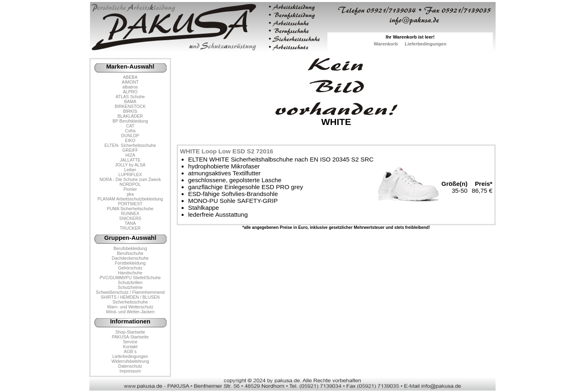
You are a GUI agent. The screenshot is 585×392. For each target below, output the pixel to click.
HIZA (130, 155)
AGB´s (130, 351)
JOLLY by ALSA (130, 165)
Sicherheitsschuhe (130, 302)
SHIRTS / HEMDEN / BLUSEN (130, 297)
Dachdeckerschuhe (130, 258)
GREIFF (130, 150)
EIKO (130, 140)
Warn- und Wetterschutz (130, 307)
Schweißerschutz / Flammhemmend (130, 292)
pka (130, 194)
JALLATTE (130, 160)
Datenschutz (130, 366)
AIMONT (130, 82)
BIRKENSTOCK (130, 106)
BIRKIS (130, 111)
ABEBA (130, 77)
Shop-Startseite (130, 332)
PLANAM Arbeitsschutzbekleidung (130, 199)
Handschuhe (130, 273)
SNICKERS (130, 218)
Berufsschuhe (130, 253)
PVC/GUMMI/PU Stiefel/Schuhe (130, 278)
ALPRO (130, 92)
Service (130, 342)
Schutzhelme (130, 287)
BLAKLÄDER (130, 116)
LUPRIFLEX (130, 174)
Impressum (130, 371)
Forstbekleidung (130, 263)
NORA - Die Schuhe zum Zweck (130, 179)
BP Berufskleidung (130, 121)
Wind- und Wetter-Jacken (130, 312)
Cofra (130, 131)
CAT (130, 126)
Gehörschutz (130, 268)
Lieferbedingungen (426, 44)
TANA (130, 223)
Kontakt (130, 347)
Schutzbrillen (130, 282)
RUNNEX (130, 213)
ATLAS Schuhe (130, 97)
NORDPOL (130, 184)
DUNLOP (130, 136)
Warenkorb (386, 44)
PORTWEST (130, 204)
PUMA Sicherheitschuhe (130, 209)
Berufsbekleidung (130, 248)
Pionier (130, 189)
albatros (130, 87)
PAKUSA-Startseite (130, 337)
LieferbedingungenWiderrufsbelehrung (130, 359)
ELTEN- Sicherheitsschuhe (130, 145)
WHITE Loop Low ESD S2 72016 (227, 151)
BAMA (130, 101)
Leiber (130, 170)
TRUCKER (130, 228)
